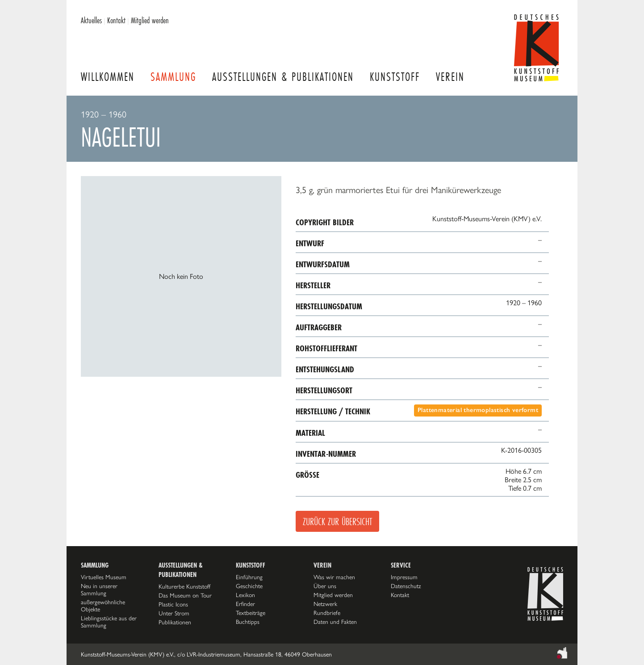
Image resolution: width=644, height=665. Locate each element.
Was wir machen (334, 577)
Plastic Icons (173, 604)
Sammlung (173, 77)
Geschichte (249, 586)
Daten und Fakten (335, 622)
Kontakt (116, 20)
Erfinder (245, 604)
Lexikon (245, 595)
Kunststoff (395, 77)
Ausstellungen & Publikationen (283, 77)
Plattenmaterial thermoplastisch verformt (478, 410)
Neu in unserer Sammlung (99, 589)
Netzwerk (325, 604)
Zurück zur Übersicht (337, 521)
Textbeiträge (251, 613)
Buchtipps (248, 622)
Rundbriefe (327, 613)
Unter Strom (174, 613)
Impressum (404, 577)
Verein (450, 77)
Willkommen (108, 77)
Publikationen (175, 622)
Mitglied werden (150, 20)
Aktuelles (91, 20)
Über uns (325, 586)
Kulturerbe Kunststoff (184, 586)
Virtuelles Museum (104, 577)
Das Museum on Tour (185, 595)
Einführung (249, 577)
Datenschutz (406, 586)
